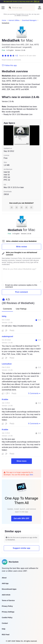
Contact (5, 623)
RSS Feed (6, 635)
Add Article (6, 595)
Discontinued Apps (9, 589)
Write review (22, 247)
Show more (21, 461)
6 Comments (34, 423)
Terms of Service (8, 600)
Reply (12, 330)
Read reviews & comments (11, 60)
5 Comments (34, 393)
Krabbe (5, 399)
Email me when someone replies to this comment (21, 286)
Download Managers (29, 20)
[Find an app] (10, 8)
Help (4, 629)
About (4, 578)
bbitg (4, 316)
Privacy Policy (7, 606)
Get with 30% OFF (21, 518)
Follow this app (9, 65)
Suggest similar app (21, 548)
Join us (36, 1)
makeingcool (7, 336)
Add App (5, 583)
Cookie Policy (7, 618)
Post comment (21, 292)
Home (4, 20)
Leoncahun (7, 364)
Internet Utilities (14, 20)
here (31, 475)
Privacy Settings (8, 612)
